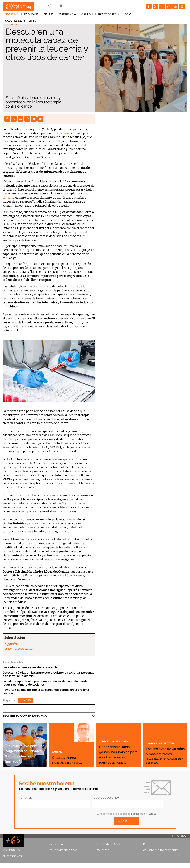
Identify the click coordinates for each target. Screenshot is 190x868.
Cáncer (25, 701)
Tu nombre (26, 798)
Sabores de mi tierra (152, 16)
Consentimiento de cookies (161, 850)
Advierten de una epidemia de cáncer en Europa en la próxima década (46, 691)
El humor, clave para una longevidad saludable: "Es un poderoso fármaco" (23, 748)
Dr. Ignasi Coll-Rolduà (69, 763)
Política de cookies (109, 844)
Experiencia (67, 16)
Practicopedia (109, 16)
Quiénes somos (12, 856)
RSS (145, 844)
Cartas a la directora (117, 731)
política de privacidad (144, 814)
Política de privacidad (63, 850)
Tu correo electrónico (105, 798)
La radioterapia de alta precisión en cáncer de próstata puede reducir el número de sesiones (45, 683)
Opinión (87, 16)
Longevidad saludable (24, 729)
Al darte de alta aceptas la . (127, 814)
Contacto (103, 850)
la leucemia (62, 133)
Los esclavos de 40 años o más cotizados (165, 748)
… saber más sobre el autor (19, 649)
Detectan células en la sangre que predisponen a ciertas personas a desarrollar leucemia (48, 674)
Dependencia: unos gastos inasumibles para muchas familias (116, 746)
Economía (31, 16)
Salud (49, 16)
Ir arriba (179, 836)
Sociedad (12, 16)
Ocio (128, 16)
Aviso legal (57, 844)
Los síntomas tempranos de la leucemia (30, 667)
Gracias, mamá (70, 757)
